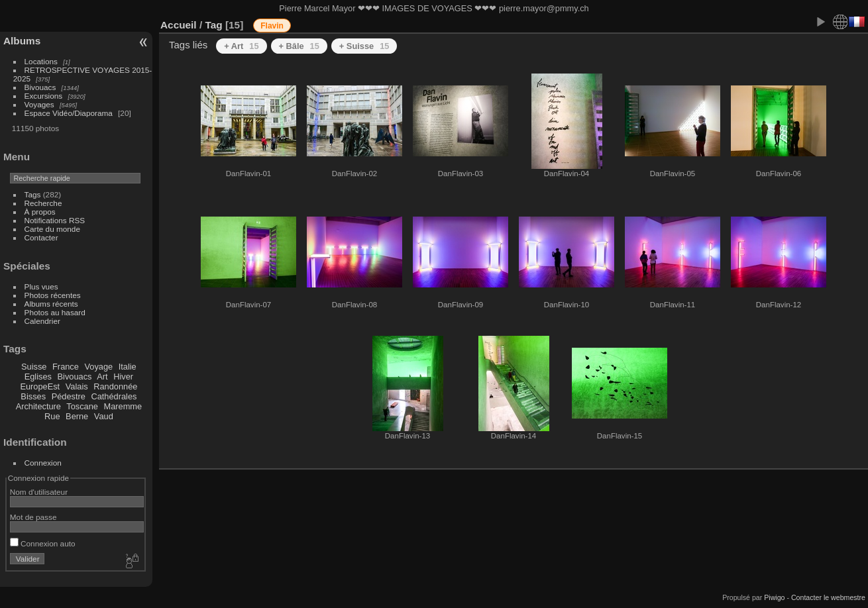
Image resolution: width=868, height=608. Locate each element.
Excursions (44, 96)
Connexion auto (43, 543)
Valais (77, 386)
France (66, 367)
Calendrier (42, 321)
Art (102, 377)
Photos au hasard (55, 312)
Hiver (123, 377)
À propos (40, 212)
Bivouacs (40, 87)
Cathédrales (114, 396)
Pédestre (69, 396)
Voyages (39, 104)
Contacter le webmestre (828, 597)
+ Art (241, 46)
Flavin (272, 26)
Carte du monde (52, 229)
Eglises (38, 377)
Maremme (123, 406)
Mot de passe (33, 517)
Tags (33, 194)
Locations (41, 61)
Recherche (43, 203)
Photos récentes (53, 295)
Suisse (34, 367)
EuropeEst (40, 386)
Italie (128, 367)
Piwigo (774, 597)
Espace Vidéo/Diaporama (69, 113)
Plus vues (41, 286)
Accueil (179, 25)
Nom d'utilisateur (39, 492)
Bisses (33, 396)
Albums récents (51, 304)
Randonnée (115, 386)
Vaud (104, 416)
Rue (52, 416)
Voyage (98, 367)
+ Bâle (299, 46)
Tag (213, 25)
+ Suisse (364, 46)
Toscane (82, 406)
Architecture (38, 406)
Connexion (43, 463)
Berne (77, 416)
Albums (22, 41)
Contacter (41, 237)
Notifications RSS (55, 220)
